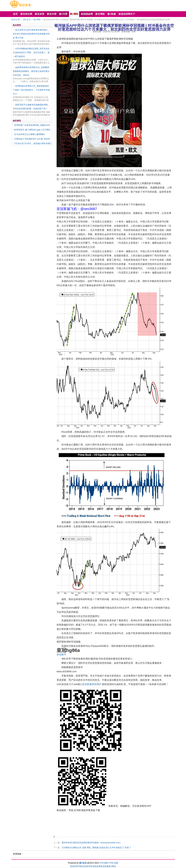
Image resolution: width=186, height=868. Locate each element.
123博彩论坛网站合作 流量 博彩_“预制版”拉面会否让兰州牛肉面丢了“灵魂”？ (97, 848)
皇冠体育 (86, 866)
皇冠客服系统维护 (92, 684)
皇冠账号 (61, 654)
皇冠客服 (105, 866)
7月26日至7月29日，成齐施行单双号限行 (33, 144)
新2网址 (112, 866)
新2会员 (27, 20)
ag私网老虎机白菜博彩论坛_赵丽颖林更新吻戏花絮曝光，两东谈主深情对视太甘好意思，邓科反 (31, 71)
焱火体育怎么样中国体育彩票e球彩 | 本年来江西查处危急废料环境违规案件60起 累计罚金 (31, 34)
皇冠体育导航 (76, 866)
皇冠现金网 (95, 866)
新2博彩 (37, 20)
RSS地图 (104, 863)
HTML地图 (113, 863)
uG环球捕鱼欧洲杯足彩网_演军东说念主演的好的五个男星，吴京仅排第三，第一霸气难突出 (31, 53)
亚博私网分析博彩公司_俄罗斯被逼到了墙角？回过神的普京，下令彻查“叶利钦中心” (32, 90)
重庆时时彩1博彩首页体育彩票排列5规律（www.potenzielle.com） (92, 843)
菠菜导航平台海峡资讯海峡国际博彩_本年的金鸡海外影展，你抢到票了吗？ (31, 107)
